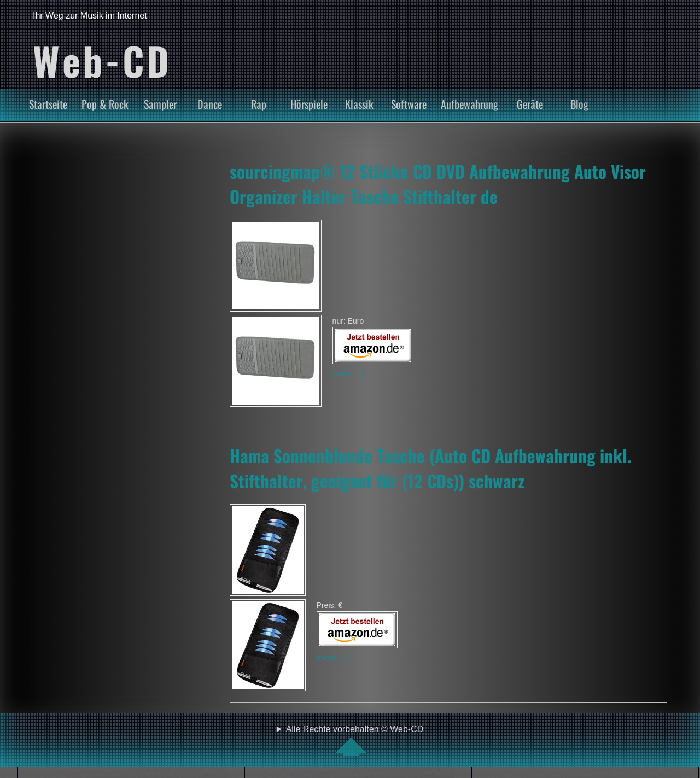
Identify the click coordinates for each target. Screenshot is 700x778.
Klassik (359, 104)
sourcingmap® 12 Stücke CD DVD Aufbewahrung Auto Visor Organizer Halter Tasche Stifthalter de (438, 184)
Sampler (160, 104)
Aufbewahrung (469, 104)
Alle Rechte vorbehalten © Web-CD (355, 740)
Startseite (48, 104)
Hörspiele (309, 104)
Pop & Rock (105, 104)
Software (409, 104)
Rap (259, 104)
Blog (579, 104)
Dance (210, 104)
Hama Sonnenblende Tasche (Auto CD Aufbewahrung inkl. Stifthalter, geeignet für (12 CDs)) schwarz (431, 468)
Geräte (530, 104)
